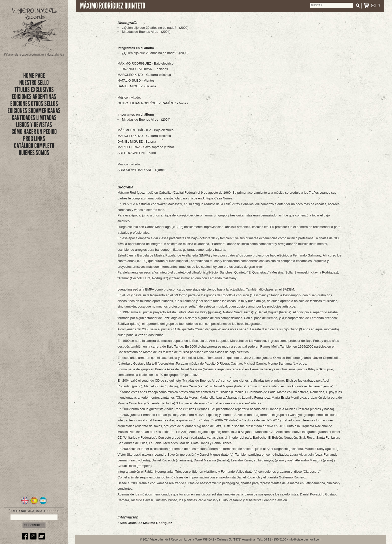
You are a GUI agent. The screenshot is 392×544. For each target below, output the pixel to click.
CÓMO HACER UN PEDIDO (34, 132)
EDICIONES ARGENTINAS (34, 97)
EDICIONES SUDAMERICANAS (34, 111)
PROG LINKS (34, 139)
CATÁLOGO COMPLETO (34, 146)
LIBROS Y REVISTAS (34, 125)
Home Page (34, 76)
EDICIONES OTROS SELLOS (34, 104)
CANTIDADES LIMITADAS (34, 118)
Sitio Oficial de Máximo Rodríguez (146, 523)
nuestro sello (34, 83)
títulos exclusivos (34, 90)
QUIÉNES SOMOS (34, 153)
